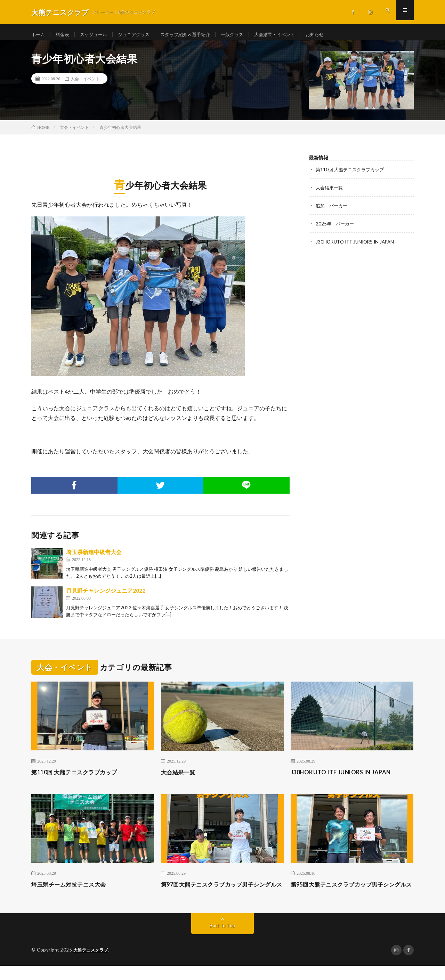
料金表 (64, 35)
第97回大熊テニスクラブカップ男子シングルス (219, 894)
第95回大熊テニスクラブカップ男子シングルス (349, 894)
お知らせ (331, 35)
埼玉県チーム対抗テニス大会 (73, 889)
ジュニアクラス (139, 35)
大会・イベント (85, 83)
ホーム (39, 35)
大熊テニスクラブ (92, 964)
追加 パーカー (333, 210)
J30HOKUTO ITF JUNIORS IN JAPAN (359, 246)
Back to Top (223, 940)
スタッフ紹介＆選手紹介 (194, 35)
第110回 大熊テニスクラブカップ (352, 174)
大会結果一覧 (330, 192)
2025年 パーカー (336, 228)
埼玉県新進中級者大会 (94, 557)
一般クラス (243, 35)
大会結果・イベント (288, 35)
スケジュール (97, 35)
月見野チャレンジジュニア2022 (106, 596)
